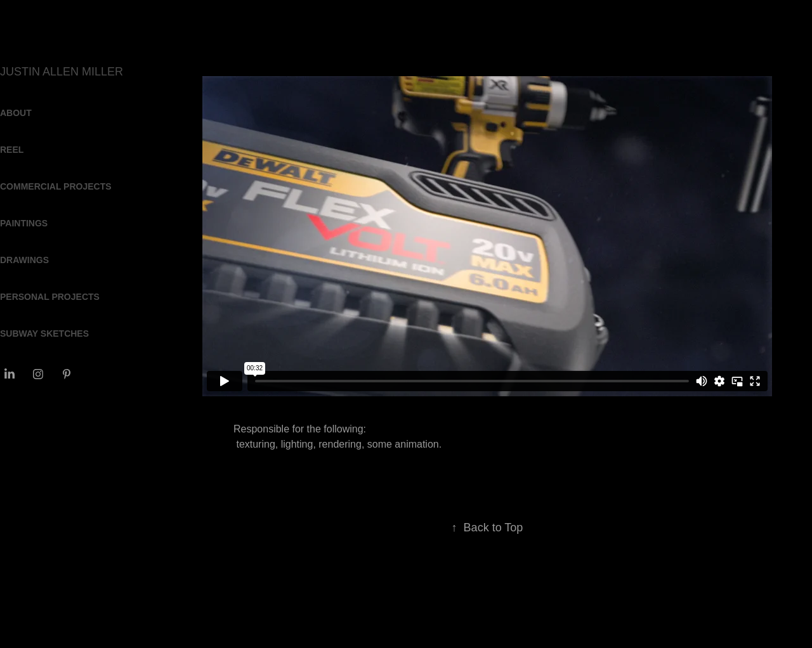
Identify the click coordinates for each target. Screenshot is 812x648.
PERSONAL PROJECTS (50, 297)
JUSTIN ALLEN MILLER (62, 72)
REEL (12, 150)
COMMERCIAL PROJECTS (56, 186)
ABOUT (16, 113)
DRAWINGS (24, 260)
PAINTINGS (24, 223)
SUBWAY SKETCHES (44, 334)
